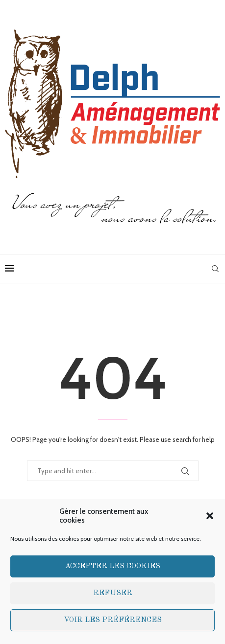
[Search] (215, 269)
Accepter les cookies (113, 566)
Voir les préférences (113, 620)
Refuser (113, 593)
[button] (210, 516)
